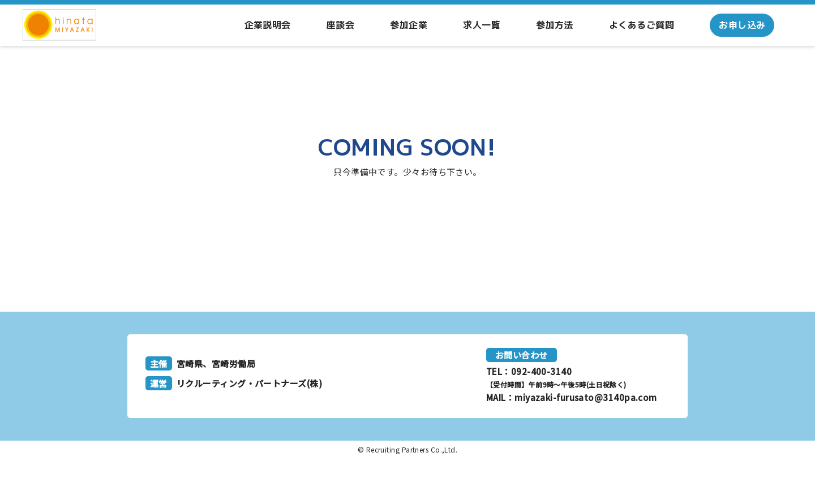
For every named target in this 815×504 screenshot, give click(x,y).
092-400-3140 (541, 371)
